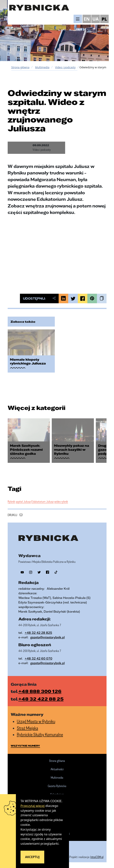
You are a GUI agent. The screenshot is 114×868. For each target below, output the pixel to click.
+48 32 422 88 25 (41, 699)
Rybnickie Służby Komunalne (40, 734)
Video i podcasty (65, 67)
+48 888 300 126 (40, 691)
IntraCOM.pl (97, 857)
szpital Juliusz (23, 502)
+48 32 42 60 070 (39, 658)
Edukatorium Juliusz (43, 502)
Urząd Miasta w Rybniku (36, 721)
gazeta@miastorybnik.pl (48, 637)
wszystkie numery (25, 746)
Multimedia (42, 67)
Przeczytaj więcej (33, 806)
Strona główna (20, 67)
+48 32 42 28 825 (38, 633)
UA (96, 19)
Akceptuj (32, 857)
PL (104, 19)
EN (87, 19)
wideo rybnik (61, 502)
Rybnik (11, 502)
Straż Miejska (27, 728)
